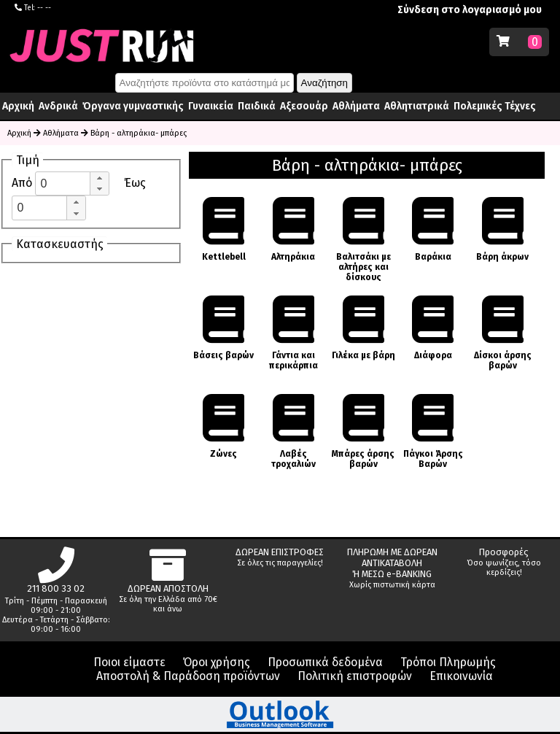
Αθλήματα (356, 106)
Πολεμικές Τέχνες (495, 106)
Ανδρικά (58, 106)
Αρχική (18, 106)
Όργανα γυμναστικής (133, 106)
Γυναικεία (211, 106)
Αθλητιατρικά (417, 106)
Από (23, 183)
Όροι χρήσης (217, 662)
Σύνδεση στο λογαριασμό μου (470, 10)
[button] (99, 178)
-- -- (44, 8)
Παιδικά (257, 106)
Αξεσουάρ (304, 106)
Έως (135, 183)
